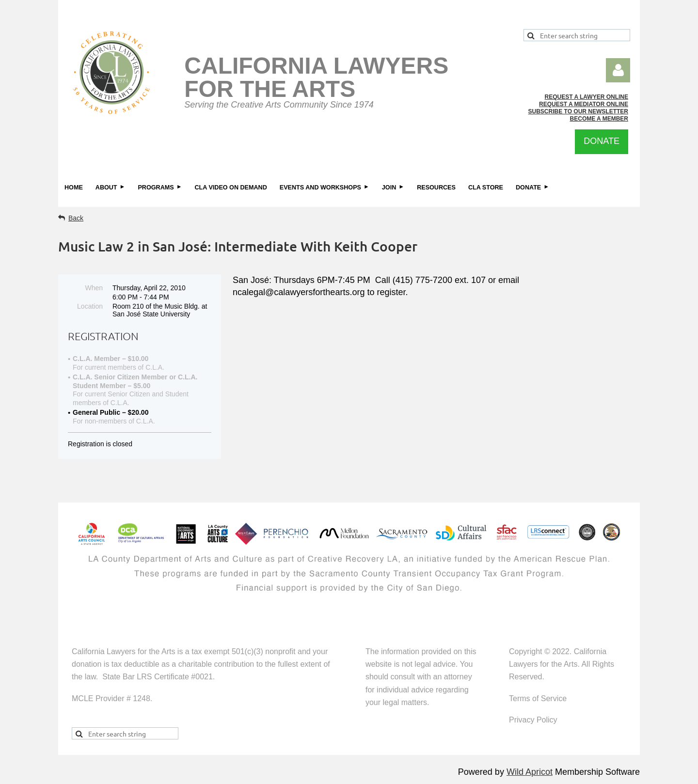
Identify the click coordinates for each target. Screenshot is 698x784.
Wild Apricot (530, 772)
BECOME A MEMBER (599, 119)
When (94, 288)
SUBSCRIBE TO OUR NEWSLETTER (578, 111)
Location (90, 306)
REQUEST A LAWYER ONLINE (587, 97)
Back (76, 218)
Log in (618, 70)
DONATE (602, 141)
